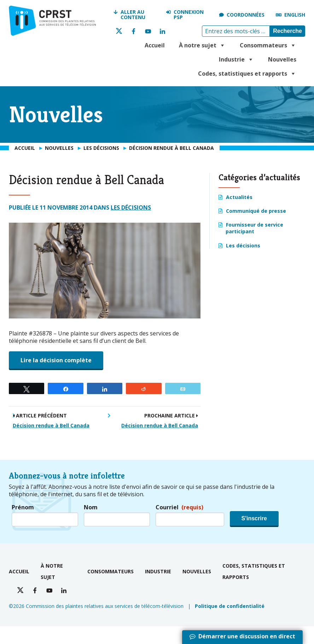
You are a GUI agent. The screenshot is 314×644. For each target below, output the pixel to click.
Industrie (236, 59)
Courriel (179, 507)
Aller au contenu (133, 15)
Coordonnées (246, 15)
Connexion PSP (189, 15)
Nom (91, 507)
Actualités (239, 197)
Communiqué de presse (256, 211)
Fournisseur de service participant (254, 228)
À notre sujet (202, 45)
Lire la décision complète (56, 360)
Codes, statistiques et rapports (247, 74)
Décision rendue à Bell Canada (51, 425)
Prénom (23, 507)
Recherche (287, 31)
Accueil (155, 45)
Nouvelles (282, 59)
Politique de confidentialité (230, 606)
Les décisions (131, 207)
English (295, 15)
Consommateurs (268, 45)
